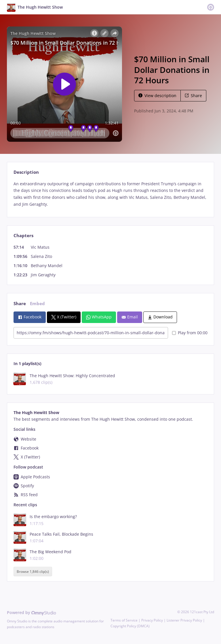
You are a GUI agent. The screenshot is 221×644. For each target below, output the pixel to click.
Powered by (32, 612)
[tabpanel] (110, 194)
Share (193, 96)
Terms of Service (124, 620)
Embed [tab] (37, 304)
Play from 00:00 (190, 333)
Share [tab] (20, 304)
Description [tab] (26, 172)
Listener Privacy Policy (184, 620)
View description (157, 96)
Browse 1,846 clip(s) (33, 572)
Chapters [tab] (23, 236)
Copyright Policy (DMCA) (130, 626)
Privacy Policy (152, 620)
